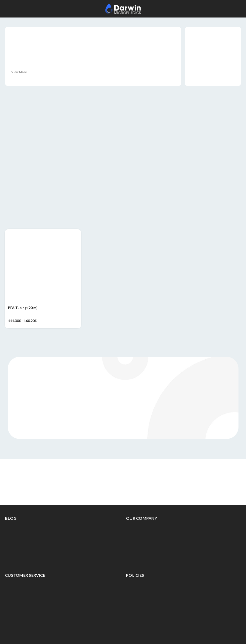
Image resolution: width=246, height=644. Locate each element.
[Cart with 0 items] (236, 8)
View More (19, 72)
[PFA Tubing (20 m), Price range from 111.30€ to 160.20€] (43, 267)
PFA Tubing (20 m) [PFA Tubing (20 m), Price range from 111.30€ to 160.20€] (23, 308)
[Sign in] (224, 9)
